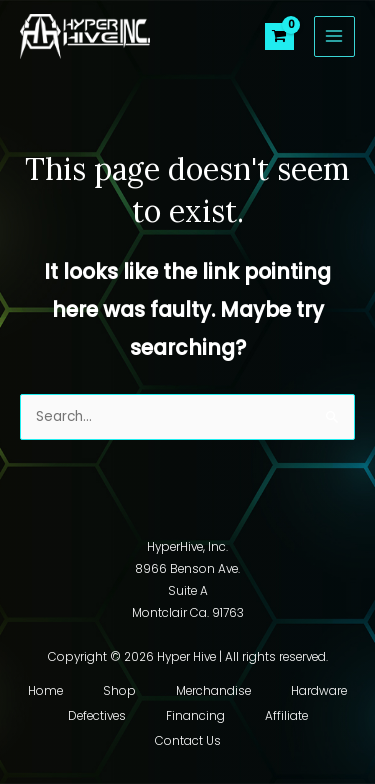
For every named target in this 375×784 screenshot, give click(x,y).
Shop (119, 691)
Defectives (97, 716)
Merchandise (213, 691)
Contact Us (188, 741)
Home (45, 691)
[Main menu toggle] (334, 36)
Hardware (319, 691)
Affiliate (286, 716)
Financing (195, 716)
